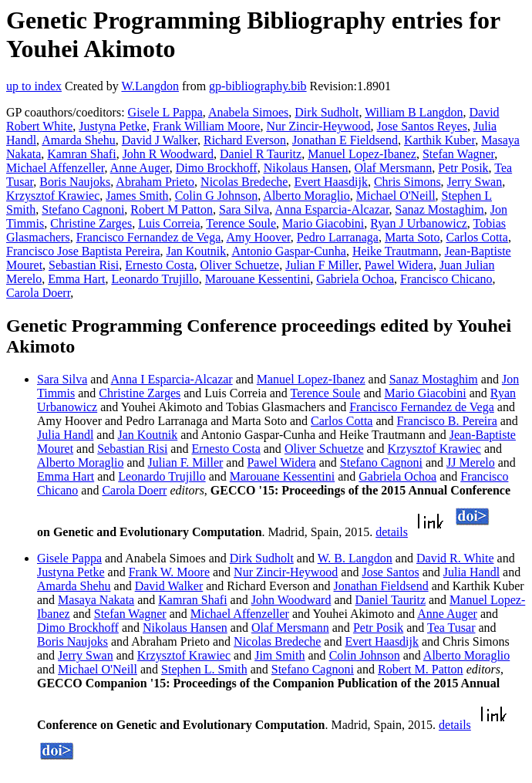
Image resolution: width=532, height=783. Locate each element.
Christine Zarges (91, 223)
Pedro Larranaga (338, 237)
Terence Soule (241, 223)
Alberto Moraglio (306, 196)
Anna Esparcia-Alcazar (332, 209)
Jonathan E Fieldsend (345, 140)
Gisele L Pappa (165, 112)
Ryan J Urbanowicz (419, 223)
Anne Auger (140, 168)
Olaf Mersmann (393, 168)
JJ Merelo (471, 462)
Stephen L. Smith (204, 669)
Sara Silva (244, 209)
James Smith (137, 196)
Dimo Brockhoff (217, 168)
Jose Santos (390, 572)
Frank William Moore (206, 126)
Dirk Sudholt (327, 112)
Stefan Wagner (458, 154)
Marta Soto (412, 237)
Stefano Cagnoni (83, 209)
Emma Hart (76, 279)
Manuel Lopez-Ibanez (362, 154)
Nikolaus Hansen (306, 168)
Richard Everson (245, 140)
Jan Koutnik (197, 251)
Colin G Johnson (217, 196)
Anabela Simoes (248, 112)
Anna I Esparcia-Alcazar (172, 379)
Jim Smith (279, 655)
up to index (34, 86)
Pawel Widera (399, 265)
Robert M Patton (172, 209)
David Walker (169, 586)
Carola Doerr (38, 293)
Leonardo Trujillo (155, 279)
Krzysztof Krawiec (53, 196)
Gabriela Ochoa (355, 279)
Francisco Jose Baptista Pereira (83, 251)
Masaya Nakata (96, 600)
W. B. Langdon (355, 558)
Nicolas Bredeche (244, 182)
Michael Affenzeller (55, 168)
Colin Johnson (365, 655)
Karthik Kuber (439, 140)
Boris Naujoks (75, 182)
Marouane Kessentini (258, 279)
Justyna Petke (113, 126)
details (392, 532)
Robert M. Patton (421, 669)
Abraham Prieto (155, 182)
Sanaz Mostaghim (440, 209)
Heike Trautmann (396, 251)
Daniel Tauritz (391, 600)
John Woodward (291, 600)
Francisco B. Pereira (447, 421)
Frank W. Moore (169, 572)
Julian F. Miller (186, 462)
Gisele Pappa (69, 558)
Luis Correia (169, 223)
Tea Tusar (451, 628)
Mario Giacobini (323, 223)
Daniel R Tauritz (261, 154)
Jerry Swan (475, 182)
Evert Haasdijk (331, 182)
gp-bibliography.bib (258, 86)
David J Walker (160, 140)
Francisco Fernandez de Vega (149, 237)
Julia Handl (65, 435)
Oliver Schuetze (240, 265)
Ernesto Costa (159, 265)
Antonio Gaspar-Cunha (289, 251)
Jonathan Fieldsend (381, 586)
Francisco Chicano (446, 279)
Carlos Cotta (476, 237)
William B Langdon (414, 112)
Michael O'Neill (396, 196)
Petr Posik (463, 168)
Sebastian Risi (84, 265)
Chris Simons (407, 182)
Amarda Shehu (79, 140)
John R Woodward (168, 154)
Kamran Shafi (81, 154)
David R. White (455, 558)
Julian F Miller (322, 265)
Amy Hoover (258, 237)
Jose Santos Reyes (422, 126)
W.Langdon (150, 86)
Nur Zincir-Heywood (318, 126)
